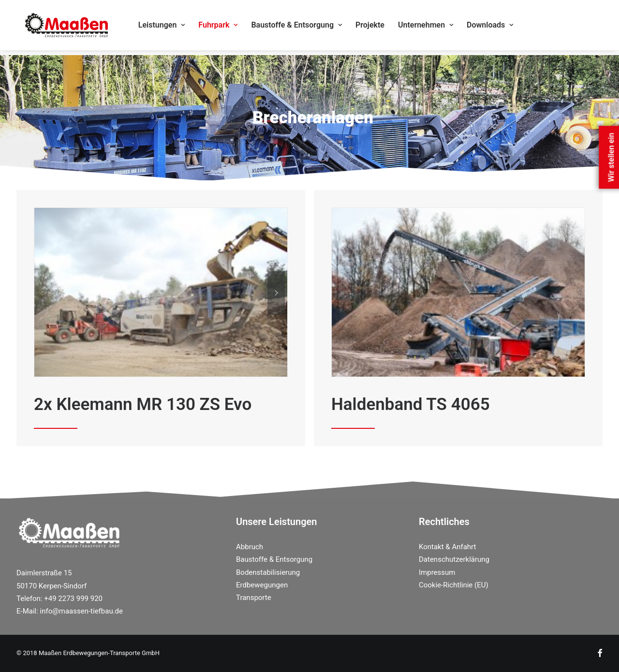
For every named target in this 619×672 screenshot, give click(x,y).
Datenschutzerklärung (454, 559)
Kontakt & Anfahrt (447, 547)
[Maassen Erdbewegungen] (66, 28)
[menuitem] (169, 28)
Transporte (254, 598)
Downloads (498, 27)
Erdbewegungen (262, 585)
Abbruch (250, 547)
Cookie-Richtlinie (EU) (454, 585)
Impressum (437, 572)
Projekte (378, 27)
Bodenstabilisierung (268, 572)
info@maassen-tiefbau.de (81, 611)
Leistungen (169, 27)
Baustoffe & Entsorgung (305, 27)
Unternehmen (433, 27)
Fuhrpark (226, 27)
